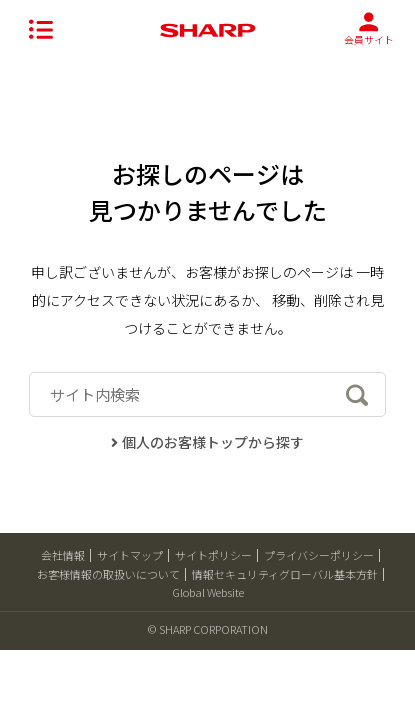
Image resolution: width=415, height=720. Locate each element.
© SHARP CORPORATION (208, 629)
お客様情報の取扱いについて (108, 574)
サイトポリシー (213, 555)
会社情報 (63, 555)
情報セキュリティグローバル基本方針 (285, 574)
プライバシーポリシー (319, 555)
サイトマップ (130, 555)
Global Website (208, 592)
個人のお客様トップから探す (207, 442)
